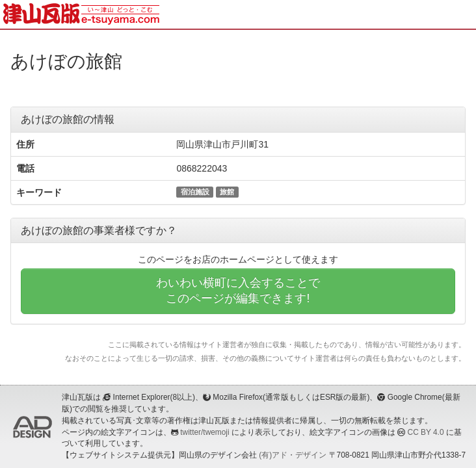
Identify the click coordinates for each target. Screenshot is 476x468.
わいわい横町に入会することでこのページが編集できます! (238, 291)
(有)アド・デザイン (293, 455)
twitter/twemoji (205, 432)
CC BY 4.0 (426, 432)
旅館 (227, 192)
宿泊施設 (195, 192)
